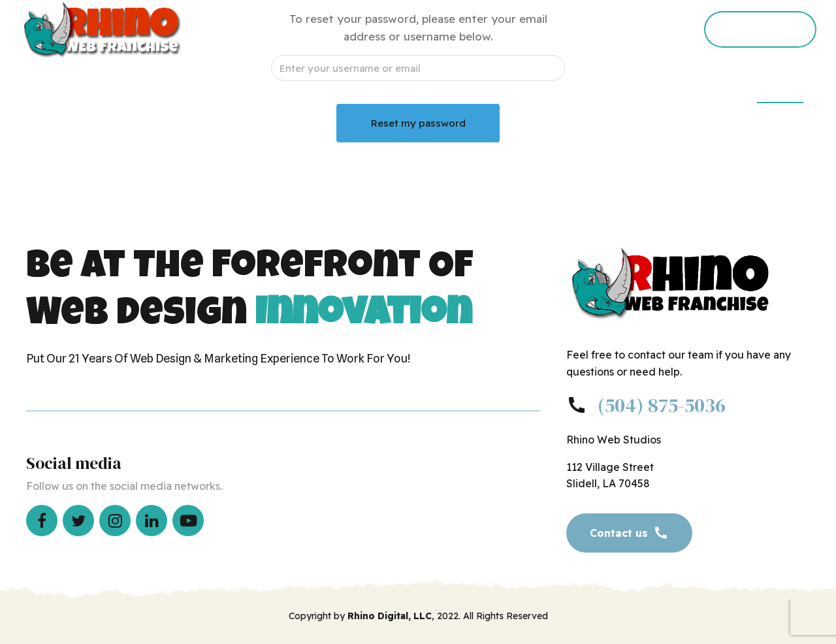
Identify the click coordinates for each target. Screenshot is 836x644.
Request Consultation (370, 88)
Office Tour (484, 88)
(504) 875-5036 (662, 405)
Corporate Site (688, 88)
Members (780, 88)
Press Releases (582, 88)
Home (269, 88)
